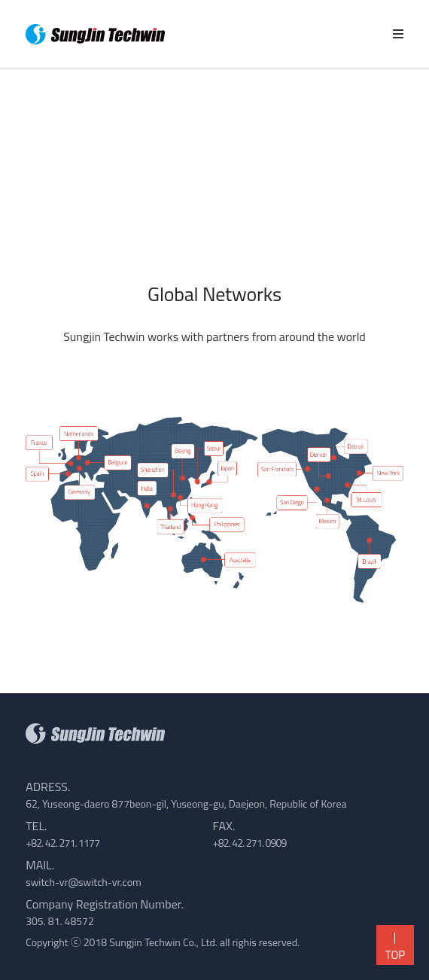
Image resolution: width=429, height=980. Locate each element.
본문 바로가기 (0, 0)
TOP (391, 948)
